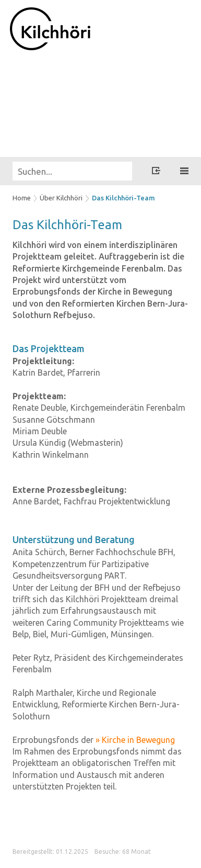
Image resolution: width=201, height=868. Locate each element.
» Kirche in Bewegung (135, 740)
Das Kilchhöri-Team (123, 198)
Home (22, 198)
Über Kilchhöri (61, 198)
